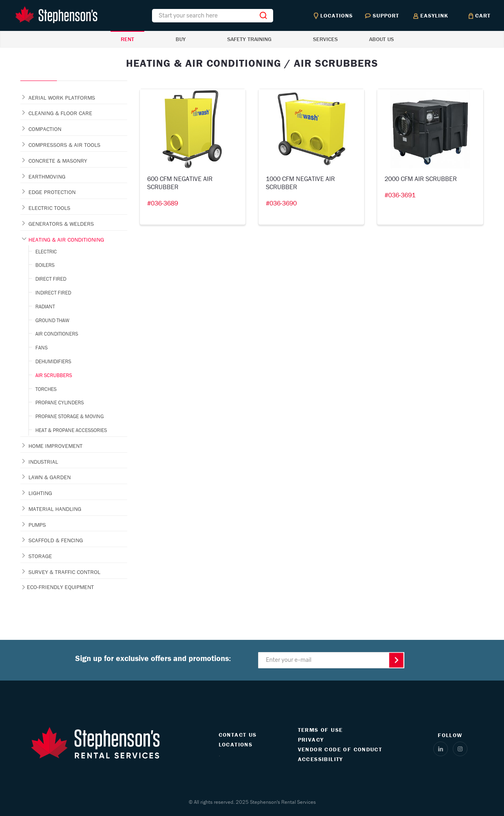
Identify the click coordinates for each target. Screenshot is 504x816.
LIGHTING (40, 493)
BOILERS (45, 265)
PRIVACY (311, 740)
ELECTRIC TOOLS (49, 208)
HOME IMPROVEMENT (55, 446)
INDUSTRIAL (43, 462)
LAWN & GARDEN (50, 477)
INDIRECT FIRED (53, 293)
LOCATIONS (236, 744)
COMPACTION (45, 129)
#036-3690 (281, 203)
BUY (181, 39)
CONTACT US (238, 735)
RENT (127, 39)
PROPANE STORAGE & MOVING (70, 416)
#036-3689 (163, 203)
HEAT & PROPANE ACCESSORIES (71, 430)
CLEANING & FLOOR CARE (60, 113)
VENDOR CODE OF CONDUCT (340, 749)
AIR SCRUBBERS (54, 375)
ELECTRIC (46, 252)
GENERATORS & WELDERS (61, 224)
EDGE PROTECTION (52, 192)
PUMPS (37, 525)
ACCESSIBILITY (320, 759)
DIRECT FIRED (51, 279)
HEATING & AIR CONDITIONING (66, 240)
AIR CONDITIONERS (57, 334)
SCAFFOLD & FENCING (56, 540)
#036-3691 (400, 195)
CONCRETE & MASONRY (58, 161)
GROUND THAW (52, 320)
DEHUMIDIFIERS (53, 361)
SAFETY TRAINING (249, 39)
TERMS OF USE (320, 730)
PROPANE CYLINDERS (60, 403)
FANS (41, 348)
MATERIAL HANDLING (55, 509)
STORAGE (40, 556)
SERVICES (325, 39)
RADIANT (45, 307)
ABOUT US (381, 39)
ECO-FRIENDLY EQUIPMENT (60, 587)
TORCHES (46, 389)
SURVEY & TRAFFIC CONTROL (64, 572)
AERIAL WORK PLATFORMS (62, 98)
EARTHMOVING (47, 177)
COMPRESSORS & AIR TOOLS (64, 145)
